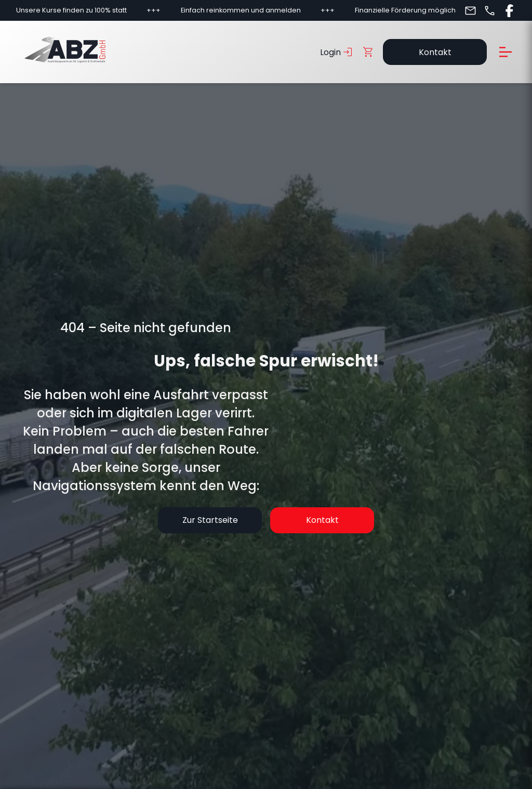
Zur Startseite (210, 520)
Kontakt (435, 52)
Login (337, 52)
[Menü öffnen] (506, 52)
